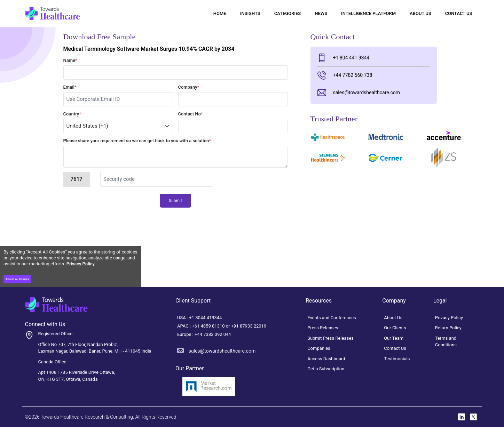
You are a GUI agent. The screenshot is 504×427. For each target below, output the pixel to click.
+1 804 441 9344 (344, 58)
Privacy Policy (81, 264)
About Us (420, 13)
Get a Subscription (326, 369)
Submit (175, 201)
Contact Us (459, 13)
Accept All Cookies (17, 279)
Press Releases (323, 328)
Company (189, 87)
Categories (288, 13)
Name (70, 60)
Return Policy (448, 328)
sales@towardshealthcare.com (359, 93)
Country (72, 114)
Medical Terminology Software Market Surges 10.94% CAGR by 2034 (149, 49)
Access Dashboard (326, 359)
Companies (319, 348)
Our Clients (395, 328)
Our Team (394, 338)
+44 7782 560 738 (345, 75)
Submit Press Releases (330, 338)
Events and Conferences (332, 318)
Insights (250, 13)
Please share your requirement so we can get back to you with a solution (137, 141)
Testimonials (397, 359)
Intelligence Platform (368, 13)
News (321, 13)
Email (70, 87)
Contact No (191, 114)
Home (220, 13)
